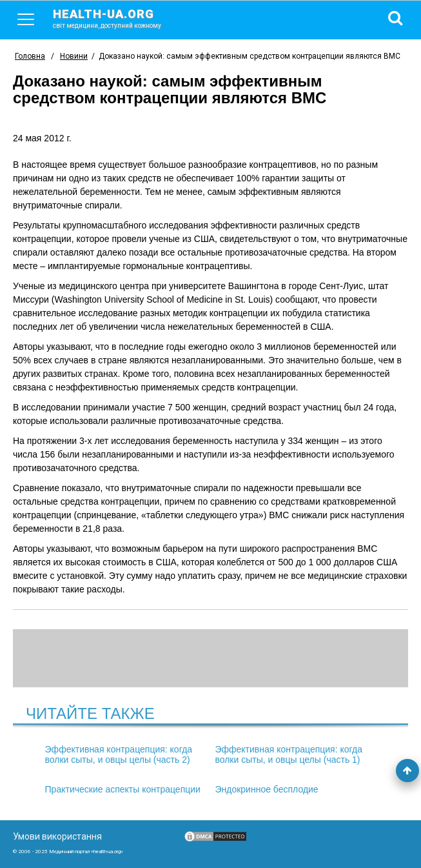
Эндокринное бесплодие (266, 789)
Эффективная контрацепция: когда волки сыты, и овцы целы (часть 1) (289, 754)
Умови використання (57, 836)
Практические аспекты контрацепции (123, 789)
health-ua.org (117, 18)
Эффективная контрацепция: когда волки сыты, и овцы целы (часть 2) (119, 754)
